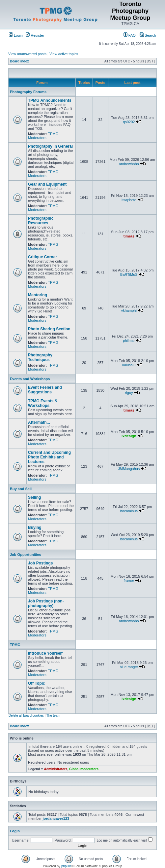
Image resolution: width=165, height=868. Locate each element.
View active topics (64, 54)
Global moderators (84, 769)
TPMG (15, 645)
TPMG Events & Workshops (43, 403)
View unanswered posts (27, 54)
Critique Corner (42, 257)
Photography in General (50, 146)
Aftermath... (39, 422)
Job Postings (40, 563)
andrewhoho (129, 164)
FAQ (130, 35)
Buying (35, 527)
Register (35, 35)
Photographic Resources (41, 221)
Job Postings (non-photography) (46, 603)
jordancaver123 (56, 818)
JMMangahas (129, 469)
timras (129, 236)
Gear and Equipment (47, 184)
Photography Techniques (40, 357)
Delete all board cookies (26, 716)
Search (148, 35)
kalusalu (129, 365)
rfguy (129, 393)
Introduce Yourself (45, 653)
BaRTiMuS (129, 274)
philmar (129, 341)
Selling (34, 497)
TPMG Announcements (50, 100)
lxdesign (129, 436)
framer (129, 581)
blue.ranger (129, 667)
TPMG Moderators (43, 136)
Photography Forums (28, 92)
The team (53, 716)
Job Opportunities (26, 555)
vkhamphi (129, 310)
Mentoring (38, 295)
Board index (19, 61)
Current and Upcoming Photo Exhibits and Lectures (49, 457)
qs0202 (129, 122)
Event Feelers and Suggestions (45, 390)
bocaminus (129, 511)
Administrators (55, 769)
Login (16, 35)
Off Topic (37, 683)
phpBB (66, 866)
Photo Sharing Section (49, 329)
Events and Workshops (30, 379)
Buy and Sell (21, 489)
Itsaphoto (129, 200)
